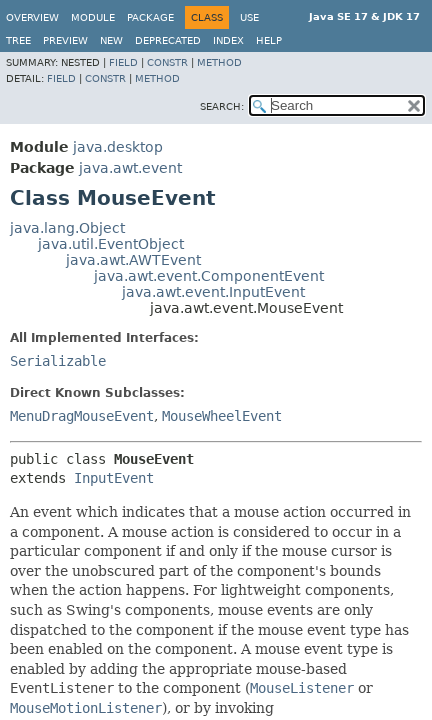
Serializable (58, 361)
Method (219, 62)
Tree (18, 40)
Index (228, 40)
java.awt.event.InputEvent (213, 292)
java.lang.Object (67, 228)
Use (249, 17)
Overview (32, 17)
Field (123, 62)
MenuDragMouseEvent (82, 416)
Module (93, 17)
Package (150, 17)
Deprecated (168, 40)
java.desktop (118, 147)
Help (269, 40)
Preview (65, 40)
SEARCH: (222, 106)
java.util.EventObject (111, 244)
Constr (167, 62)
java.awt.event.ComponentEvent (209, 276)
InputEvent (114, 478)
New (111, 40)
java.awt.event (130, 168)
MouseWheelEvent (222, 416)
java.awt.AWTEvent (133, 260)
